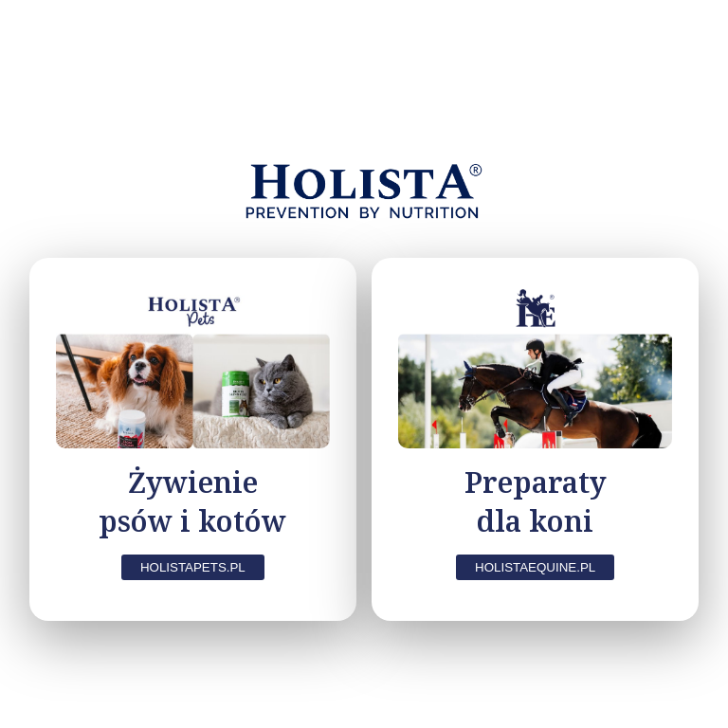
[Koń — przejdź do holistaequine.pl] (535, 439)
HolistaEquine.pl (535, 567)
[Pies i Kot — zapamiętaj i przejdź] (193, 439)
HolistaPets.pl (193, 567)
